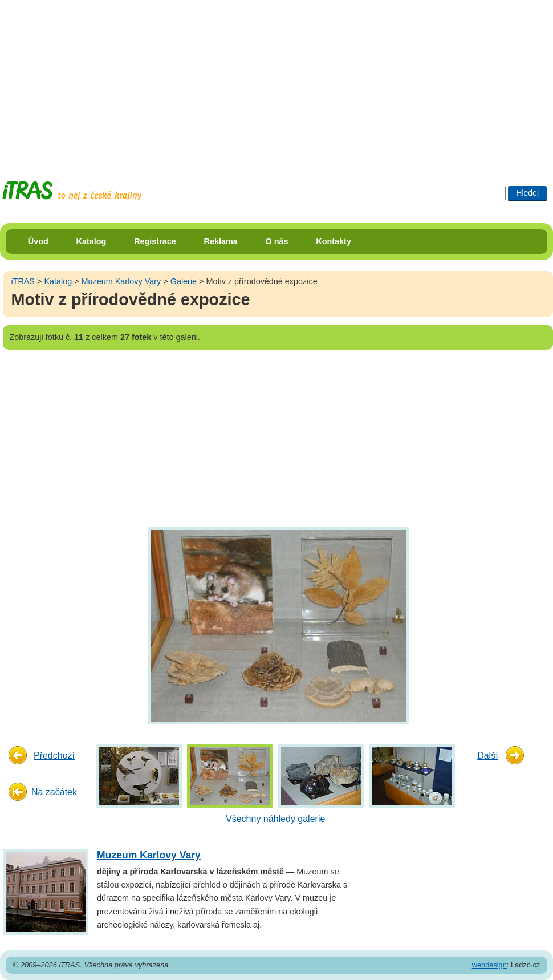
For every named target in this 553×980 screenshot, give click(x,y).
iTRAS (23, 281)
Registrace (155, 241)
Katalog (92, 241)
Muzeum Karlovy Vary (121, 281)
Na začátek (54, 792)
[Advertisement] (219, 80)
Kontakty (334, 241)
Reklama (221, 241)
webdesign (489, 965)
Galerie (184, 281)
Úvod (38, 241)
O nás (277, 241)
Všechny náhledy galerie (275, 819)
